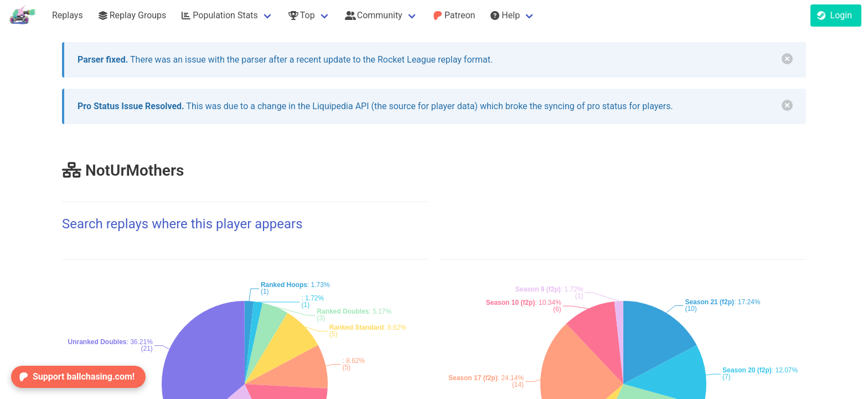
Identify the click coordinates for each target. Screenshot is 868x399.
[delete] (787, 59)
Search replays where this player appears (182, 224)
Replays (68, 15)
